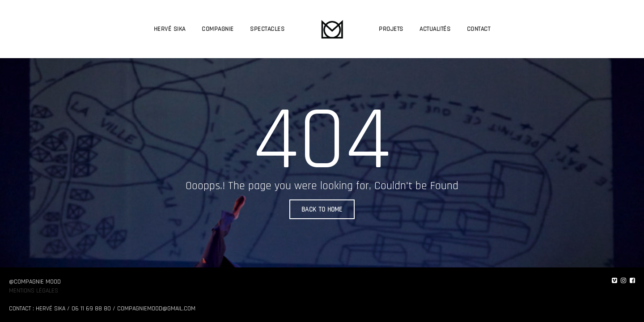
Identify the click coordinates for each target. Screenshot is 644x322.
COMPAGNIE (218, 29)
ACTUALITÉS (435, 29)
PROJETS (391, 29)
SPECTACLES (267, 29)
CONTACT (479, 29)
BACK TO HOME (322, 210)
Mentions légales (34, 291)
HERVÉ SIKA (170, 29)
